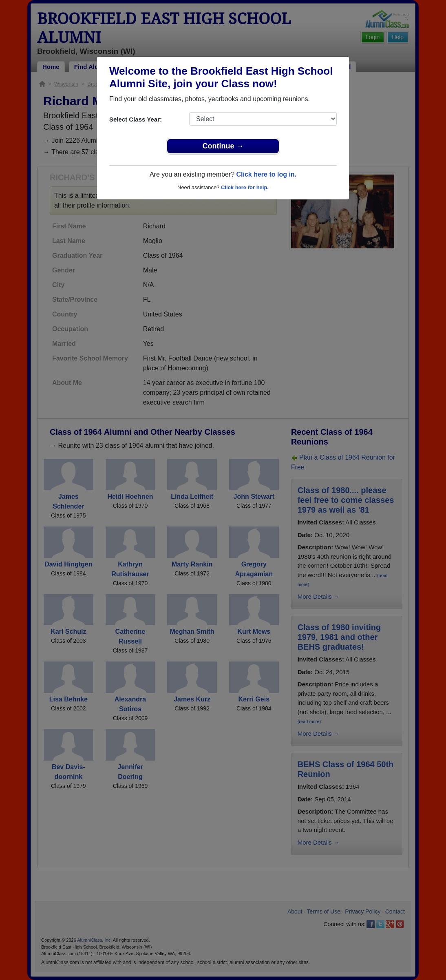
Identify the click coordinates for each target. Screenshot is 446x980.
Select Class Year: (136, 119)
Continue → (223, 146)
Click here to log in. (266, 174)
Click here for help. (245, 187)
